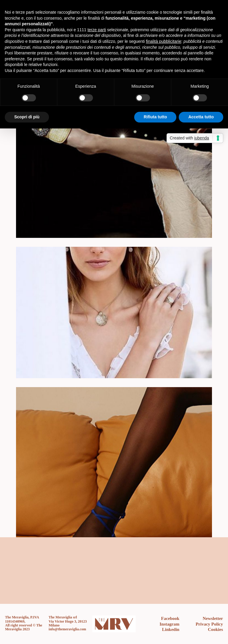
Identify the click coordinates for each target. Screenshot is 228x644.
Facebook (170, 618)
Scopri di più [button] (27, 117)
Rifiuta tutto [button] (155, 117)
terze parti (97, 30)
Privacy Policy (209, 624)
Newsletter (213, 618)
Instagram (170, 624)
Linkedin (171, 629)
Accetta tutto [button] (201, 117)
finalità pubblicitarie (163, 41)
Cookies (215, 629)
